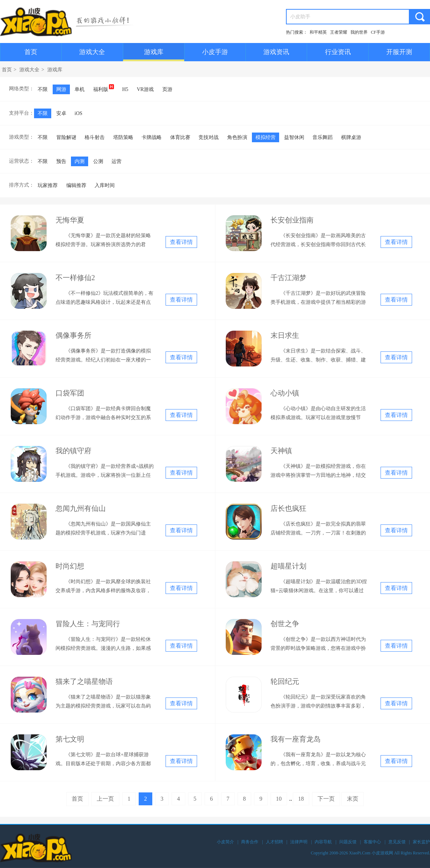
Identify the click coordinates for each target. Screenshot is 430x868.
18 (301, 799)
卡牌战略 (152, 137)
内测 (80, 161)
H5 (125, 89)
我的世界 (359, 32)
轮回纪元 (285, 681)
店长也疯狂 (288, 508)
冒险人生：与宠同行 (88, 624)
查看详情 (181, 242)
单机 (80, 89)
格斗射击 (95, 137)
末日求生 (285, 335)
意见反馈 (397, 842)
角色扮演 (237, 137)
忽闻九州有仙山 (81, 508)
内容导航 (323, 842)
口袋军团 (70, 393)
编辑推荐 (76, 185)
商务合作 (250, 842)
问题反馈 (348, 842)
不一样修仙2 (75, 278)
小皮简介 (225, 842)
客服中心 (372, 842)
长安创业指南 (292, 220)
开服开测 (399, 52)
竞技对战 (209, 137)
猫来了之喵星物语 (84, 681)
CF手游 (378, 32)
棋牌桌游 (351, 137)
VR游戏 (145, 89)
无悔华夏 (70, 220)
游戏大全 (92, 52)
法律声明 (299, 842)
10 (279, 799)
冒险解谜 (66, 137)
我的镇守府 (73, 451)
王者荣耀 (339, 32)
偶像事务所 (73, 335)
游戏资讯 (276, 52)
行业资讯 (338, 52)
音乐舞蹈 (322, 137)
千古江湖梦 (288, 278)
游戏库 (154, 52)
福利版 (104, 88)
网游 (61, 89)
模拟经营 (266, 137)
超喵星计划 (288, 566)
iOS (78, 113)
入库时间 (105, 185)
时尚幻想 (70, 566)
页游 (167, 89)
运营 (116, 161)
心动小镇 (285, 393)
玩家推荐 (48, 185)
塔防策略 (123, 137)
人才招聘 (274, 842)
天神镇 (281, 451)
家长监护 (421, 842)
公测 (98, 161)
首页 (31, 52)
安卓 (61, 113)
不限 (43, 89)
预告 (61, 161)
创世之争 (285, 624)
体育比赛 (180, 137)
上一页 (105, 799)
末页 (353, 799)
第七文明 (70, 739)
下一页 (326, 799)
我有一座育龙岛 (296, 739)
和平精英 (318, 32)
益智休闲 (294, 137)
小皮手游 (215, 52)
